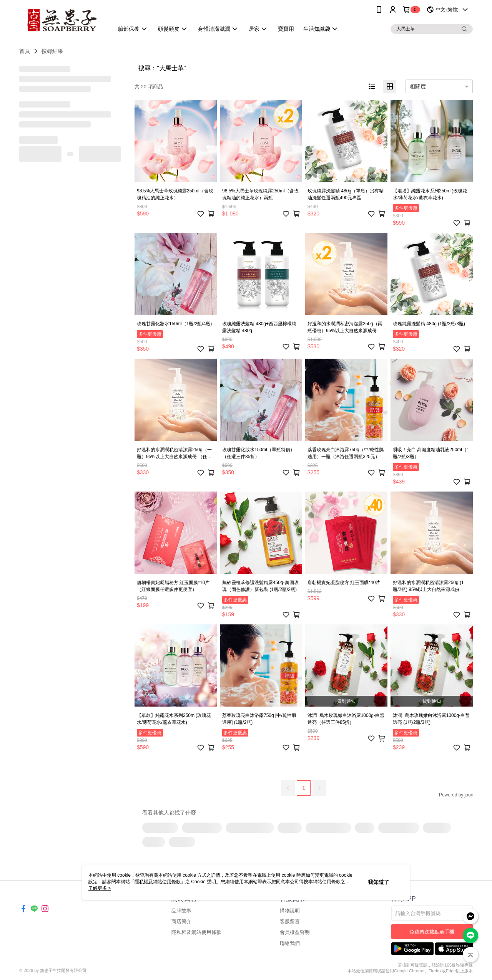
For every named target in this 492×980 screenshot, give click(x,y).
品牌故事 (181, 911)
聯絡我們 (290, 943)
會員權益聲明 (295, 932)
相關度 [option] (418, 86)
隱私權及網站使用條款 (196, 932)
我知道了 (379, 882)
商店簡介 (181, 921)
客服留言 (290, 921)
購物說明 (290, 911)
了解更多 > (100, 888)
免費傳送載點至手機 (432, 932)
